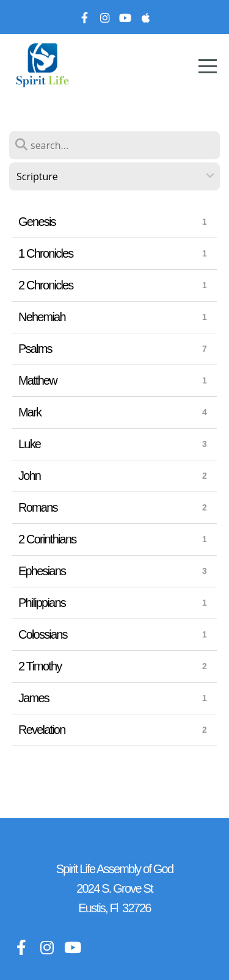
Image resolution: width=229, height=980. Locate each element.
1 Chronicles (46, 253)
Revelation (42, 730)
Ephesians (42, 571)
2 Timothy (40, 666)
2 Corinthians (47, 539)
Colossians (43, 634)
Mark (30, 412)
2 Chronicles (46, 285)
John (29, 476)
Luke (29, 444)
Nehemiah (42, 317)
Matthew (38, 380)
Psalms (35, 349)
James (34, 698)
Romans (38, 507)
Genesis (37, 222)
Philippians (42, 603)
